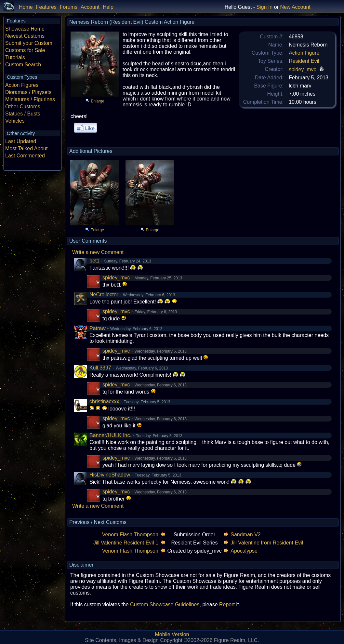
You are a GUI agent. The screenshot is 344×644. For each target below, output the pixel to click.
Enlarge (98, 101)
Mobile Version (172, 634)
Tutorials (15, 57)
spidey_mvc (302, 69)
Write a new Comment (98, 252)
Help (108, 7)
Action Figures (22, 85)
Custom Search (23, 65)
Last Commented (25, 156)
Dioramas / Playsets (28, 92)
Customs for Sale (25, 50)
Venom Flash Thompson (130, 535)
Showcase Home (25, 29)
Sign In (264, 7)
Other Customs (23, 107)
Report (227, 604)
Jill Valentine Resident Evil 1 (126, 543)
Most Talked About (26, 148)
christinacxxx (104, 402)
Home (26, 7)
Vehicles (15, 121)
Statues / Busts (23, 114)
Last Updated (21, 141)
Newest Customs (25, 36)
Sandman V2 (246, 535)
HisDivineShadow (110, 475)
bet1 (94, 261)
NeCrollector (104, 295)
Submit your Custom (29, 43)
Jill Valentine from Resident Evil (267, 543)
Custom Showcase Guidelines (165, 604)
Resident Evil (304, 61)
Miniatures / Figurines (30, 99)
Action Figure (304, 53)
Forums (69, 7)
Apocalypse (244, 551)
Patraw (98, 328)
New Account (295, 7)
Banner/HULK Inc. (110, 435)
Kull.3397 (100, 368)
